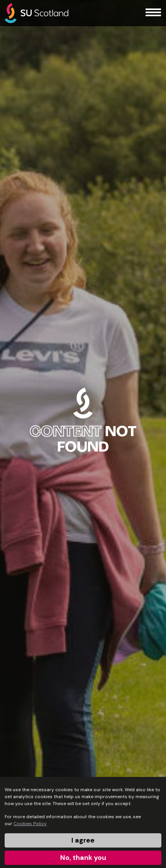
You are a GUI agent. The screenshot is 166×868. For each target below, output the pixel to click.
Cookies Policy (30, 824)
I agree (83, 840)
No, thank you (83, 858)
